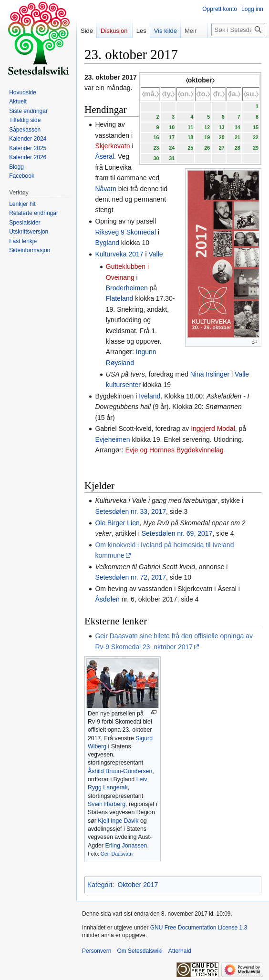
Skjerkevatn (112, 146)
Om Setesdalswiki (140, 951)
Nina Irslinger (210, 374)
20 (222, 137)
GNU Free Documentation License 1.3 (199, 928)
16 (156, 137)
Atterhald (180, 951)
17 (172, 137)
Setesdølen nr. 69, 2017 (177, 533)
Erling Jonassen (126, 846)
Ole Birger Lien (117, 523)
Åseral (104, 156)
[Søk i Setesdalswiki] (238, 30)
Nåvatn (105, 189)
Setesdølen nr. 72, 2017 (130, 577)
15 (256, 127)
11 (190, 127)
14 (238, 127)
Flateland (120, 298)
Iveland (150, 396)
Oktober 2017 (138, 885)
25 (190, 148)
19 (207, 137)
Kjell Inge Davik (118, 821)
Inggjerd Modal (213, 429)
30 (156, 158)
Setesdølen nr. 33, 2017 (130, 511)
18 (190, 137)
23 (156, 148)
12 (207, 127)
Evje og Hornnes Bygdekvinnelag (174, 450)
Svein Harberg (107, 804)
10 (172, 127)
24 (172, 148)
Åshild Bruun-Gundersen (120, 771)
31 (172, 158)
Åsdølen (107, 599)
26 (207, 148)
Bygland (107, 243)
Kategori (100, 885)
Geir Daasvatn (117, 854)
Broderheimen (127, 288)
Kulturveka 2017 (119, 254)
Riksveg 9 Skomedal (125, 232)
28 (238, 148)
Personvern (97, 951)
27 (222, 148)
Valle (155, 254)
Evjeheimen (112, 439)
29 (256, 148)
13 (222, 127)
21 (238, 137)
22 (256, 137)
